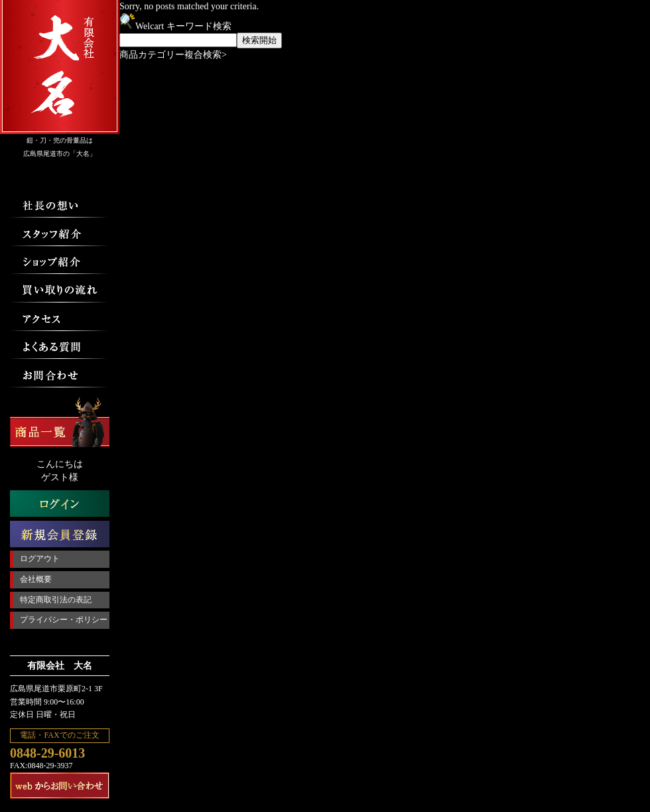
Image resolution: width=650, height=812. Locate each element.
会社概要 (36, 579)
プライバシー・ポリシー (64, 620)
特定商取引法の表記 (56, 600)
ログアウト (40, 559)
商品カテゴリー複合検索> (173, 55)
